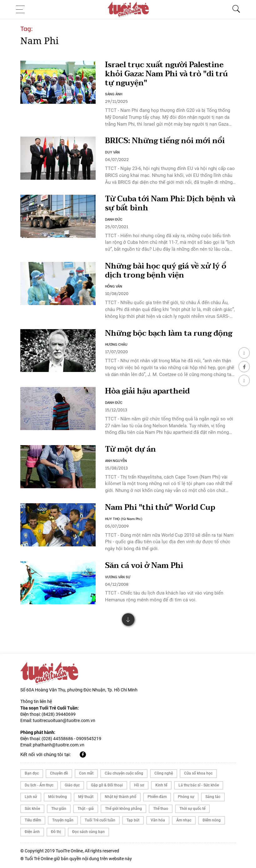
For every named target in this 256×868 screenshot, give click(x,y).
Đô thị (56, 832)
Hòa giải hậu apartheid (147, 391)
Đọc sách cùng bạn (88, 832)
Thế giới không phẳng (123, 809)
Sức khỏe (32, 809)
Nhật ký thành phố (120, 797)
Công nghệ (164, 773)
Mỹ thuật (86, 797)
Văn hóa (158, 820)
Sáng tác (213, 797)
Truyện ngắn (63, 820)
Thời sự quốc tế (192, 809)
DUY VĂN (112, 152)
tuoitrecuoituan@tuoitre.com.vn (64, 720)
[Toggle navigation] (22, 9)
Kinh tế (161, 785)
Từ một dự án (131, 449)
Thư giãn (59, 809)
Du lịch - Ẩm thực (39, 785)
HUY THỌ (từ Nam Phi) (124, 519)
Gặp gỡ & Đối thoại (107, 785)
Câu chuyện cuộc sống (124, 773)
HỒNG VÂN (114, 286)
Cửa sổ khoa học (198, 773)
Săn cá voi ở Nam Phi (144, 566)
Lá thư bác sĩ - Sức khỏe (199, 785)
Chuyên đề (59, 773)
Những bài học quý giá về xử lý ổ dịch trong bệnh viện (166, 271)
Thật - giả (86, 809)
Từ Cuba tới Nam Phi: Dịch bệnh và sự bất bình (170, 203)
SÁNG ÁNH (114, 94)
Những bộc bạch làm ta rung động (169, 333)
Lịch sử (31, 797)
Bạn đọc (32, 773)
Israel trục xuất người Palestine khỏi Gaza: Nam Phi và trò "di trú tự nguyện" (166, 74)
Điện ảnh (32, 832)
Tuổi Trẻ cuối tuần (100, 820)
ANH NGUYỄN (116, 460)
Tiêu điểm (33, 820)
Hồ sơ (139, 785)
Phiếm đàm (157, 797)
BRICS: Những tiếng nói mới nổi (165, 141)
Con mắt (86, 773)
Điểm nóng (212, 820)
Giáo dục (72, 785)
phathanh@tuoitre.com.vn (59, 745)
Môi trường (58, 797)
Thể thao (161, 809)
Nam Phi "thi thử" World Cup (160, 507)
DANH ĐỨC (114, 219)
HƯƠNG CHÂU (116, 344)
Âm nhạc (184, 820)
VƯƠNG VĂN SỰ (118, 577)
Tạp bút (133, 820)
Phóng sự (186, 797)
